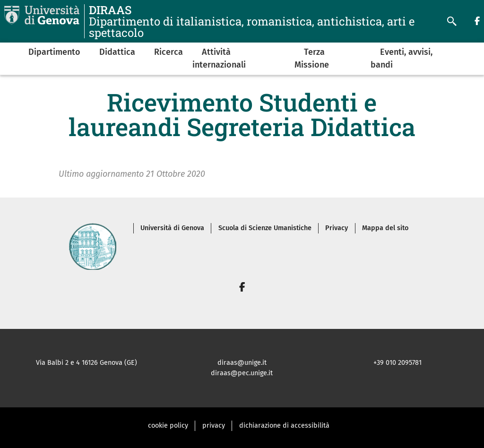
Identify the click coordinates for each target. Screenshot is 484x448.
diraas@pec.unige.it (242, 373)
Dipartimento (54, 52)
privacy (214, 426)
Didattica (117, 52)
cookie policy (168, 426)
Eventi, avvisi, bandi (402, 58)
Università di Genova (172, 228)
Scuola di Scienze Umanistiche (265, 228)
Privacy (337, 228)
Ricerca (169, 52)
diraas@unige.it (242, 363)
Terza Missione (312, 58)
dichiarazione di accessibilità (284, 426)
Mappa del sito (385, 228)
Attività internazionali (219, 58)
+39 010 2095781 (398, 363)
